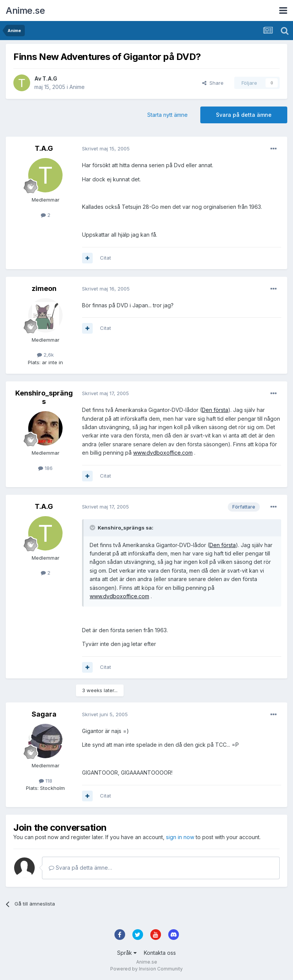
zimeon (44, 288)
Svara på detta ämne (244, 115)
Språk (127, 953)
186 (45, 468)
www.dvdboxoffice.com (163, 453)
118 (46, 781)
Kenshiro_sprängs (44, 397)
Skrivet (106, 149)
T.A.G (50, 78)
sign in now (180, 837)
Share (213, 83)
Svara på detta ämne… (80, 868)
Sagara (44, 714)
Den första (215, 410)
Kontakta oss (160, 953)
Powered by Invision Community (146, 969)
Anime (77, 87)
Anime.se (25, 10)
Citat (105, 258)
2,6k (45, 355)
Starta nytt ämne (167, 115)
